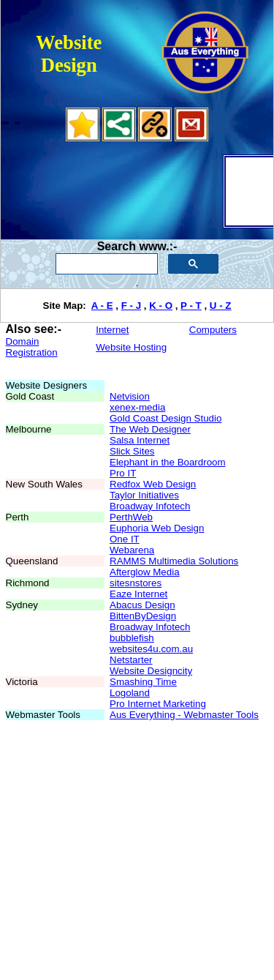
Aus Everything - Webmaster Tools (184, 715)
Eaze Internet (138, 594)
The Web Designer (150, 429)
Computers (213, 330)
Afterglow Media (145, 572)
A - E (102, 306)
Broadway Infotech (150, 506)
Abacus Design (142, 605)
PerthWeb (131, 517)
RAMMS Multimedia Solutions (174, 561)
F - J (131, 306)
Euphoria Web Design (157, 528)
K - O (161, 306)
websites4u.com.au (151, 649)
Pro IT (123, 473)
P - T (191, 306)
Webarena (132, 550)
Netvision (130, 396)
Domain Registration (32, 347)
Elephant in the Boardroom (168, 462)
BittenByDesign (143, 616)
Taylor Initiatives (144, 495)
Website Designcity (151, 671)
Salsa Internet (140, 440)
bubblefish (132, 638)
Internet (112, 330)
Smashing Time (143, 682)
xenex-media (137, 407)
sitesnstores (136, 583)
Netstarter (131, 660)
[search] (106, 264)
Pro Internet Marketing (158, 704)
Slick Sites (132, 451)
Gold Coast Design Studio (165, 418)
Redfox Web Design (153, 484)
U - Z (221, 306)
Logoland (130, 693)
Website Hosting (131, 347)
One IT (125, 539)
